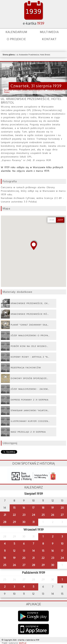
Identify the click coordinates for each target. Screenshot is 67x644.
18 (43, 508)
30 (24, 522)
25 (43, 515)
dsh (34, 475)
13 (24, 551)
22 (14, 515)
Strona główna (9, 55)
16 (24, 508)
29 (14, 522)
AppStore (33, 629)
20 (62, 508)
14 (33, 551)
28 (5, 522)
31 (33, 522)
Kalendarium (16, 32)
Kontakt (49, 39)
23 (24, 515)
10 (62, 544)
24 (33, 515)
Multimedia (49, 32)
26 (53, 515)
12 (14, 551)
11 (5, 551)
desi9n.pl (23, 643)
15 (14, 508)
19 (53, 508)
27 (62, 515)
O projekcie (16, 39)
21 (5, 515)
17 (33, 508)
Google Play (33, 616)
